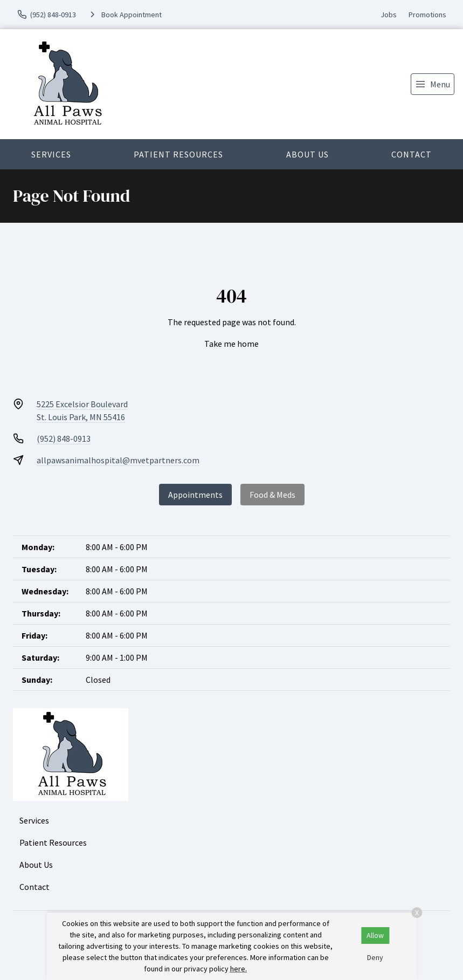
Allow (375, 935)
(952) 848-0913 (64, 438)
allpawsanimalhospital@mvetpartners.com (118, 460)
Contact (412, 154)
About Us (307, 154)
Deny (375, 957)
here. (239, 969)
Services (51, 154)
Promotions (427, 15)
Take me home (231, 344)
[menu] (433, 84)
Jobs (389, 15)
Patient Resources (178, 154)
